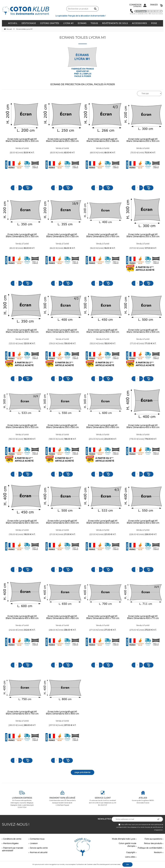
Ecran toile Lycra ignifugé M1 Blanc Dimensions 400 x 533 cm (103, 522)
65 (69, 153)
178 (151, 439)
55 (29, 153)
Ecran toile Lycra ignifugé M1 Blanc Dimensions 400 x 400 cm (143, 426)
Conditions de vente (12, 839)
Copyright (131, 852)
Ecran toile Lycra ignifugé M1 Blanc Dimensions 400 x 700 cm (103, 617)
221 (110, 534)
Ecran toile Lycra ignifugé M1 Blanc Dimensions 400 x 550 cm (143, 522)
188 (70, 439)
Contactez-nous (37, 839)
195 (30, 534)
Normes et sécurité (39, 852)
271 (110, 630)
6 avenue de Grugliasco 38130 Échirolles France (143, 797)
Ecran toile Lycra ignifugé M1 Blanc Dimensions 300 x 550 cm (62, 426)
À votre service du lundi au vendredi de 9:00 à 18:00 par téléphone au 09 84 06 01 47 (103, 798)
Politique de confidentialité (150, 848)
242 (30, 630)
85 (29, 248)
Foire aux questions (153, 839)
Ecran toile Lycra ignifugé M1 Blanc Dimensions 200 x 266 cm (103, 140)
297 (70, 725)
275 (151, 630)
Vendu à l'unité (22, 148)
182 (30, 439)
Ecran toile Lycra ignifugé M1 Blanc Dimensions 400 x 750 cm (22, 713)
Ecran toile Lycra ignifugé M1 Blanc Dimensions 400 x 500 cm (62, 522)
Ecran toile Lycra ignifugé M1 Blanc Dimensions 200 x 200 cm (22, 140)
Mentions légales (11, 843)
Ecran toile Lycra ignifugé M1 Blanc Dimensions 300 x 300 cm (143, 236)
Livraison (34, 843)
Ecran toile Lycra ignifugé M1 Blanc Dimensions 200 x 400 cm (103, 236)
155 (110, 344)
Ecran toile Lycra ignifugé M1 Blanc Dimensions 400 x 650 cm (62, 617)
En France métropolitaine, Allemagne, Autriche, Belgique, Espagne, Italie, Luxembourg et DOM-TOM (22, 800)
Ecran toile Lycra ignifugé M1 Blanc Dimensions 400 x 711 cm (143, 617)
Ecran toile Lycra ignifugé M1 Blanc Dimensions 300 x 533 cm (22, 426)
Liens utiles (130, 857)
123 (30, 344)
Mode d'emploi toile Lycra (123, 839)
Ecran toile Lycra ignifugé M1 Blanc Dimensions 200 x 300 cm (143, 140)
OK (127, 864)
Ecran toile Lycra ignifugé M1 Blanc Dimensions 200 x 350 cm (22, 236)
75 (150, 153)
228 (151, 534)
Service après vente (39, 848)
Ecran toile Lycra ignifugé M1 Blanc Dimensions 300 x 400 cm (62, 331)
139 (70, 344)
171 (150, 344)
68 (110, 153)
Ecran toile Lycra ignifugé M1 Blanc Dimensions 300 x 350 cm (22, 331)
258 (70, 630)
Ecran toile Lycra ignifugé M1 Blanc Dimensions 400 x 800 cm (62, 713)
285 (30, 725)
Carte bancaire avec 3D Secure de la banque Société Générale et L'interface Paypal (62, 798)
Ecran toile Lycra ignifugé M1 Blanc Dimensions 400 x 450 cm (22, 522)
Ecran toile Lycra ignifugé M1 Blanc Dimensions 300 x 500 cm (143, 331)
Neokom (158, 852)
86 (70, 248)
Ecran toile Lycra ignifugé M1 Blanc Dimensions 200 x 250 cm (62, 140)
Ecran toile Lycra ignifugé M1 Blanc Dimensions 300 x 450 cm (103, 331)
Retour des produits (153, 843)
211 (70, 534)
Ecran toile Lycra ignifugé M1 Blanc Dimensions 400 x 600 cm (22, 617)
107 (151, 248)
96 (110, 248)
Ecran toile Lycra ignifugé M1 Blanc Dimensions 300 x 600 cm (103, 426)
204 (110, 439)
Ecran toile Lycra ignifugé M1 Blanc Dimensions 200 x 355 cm (62, 236)
